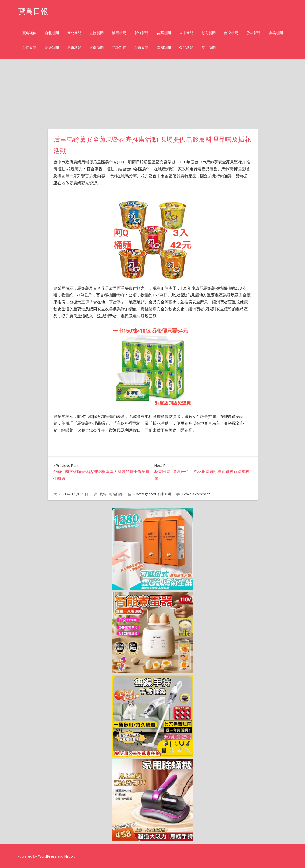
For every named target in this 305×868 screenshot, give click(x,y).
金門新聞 (186, 47)
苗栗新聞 (164, 33)
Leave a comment (196, 494)
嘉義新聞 (276, 33)
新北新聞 (74, 33)
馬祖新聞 (209, 47)
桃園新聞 (119, 33)
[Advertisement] (153, 94)
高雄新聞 (52, 47)
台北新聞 (52, 33)
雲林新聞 (253, 33)
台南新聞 (29, 47)
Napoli (69, 856)
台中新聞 (186, 33)
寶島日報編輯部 (111, 494)
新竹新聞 (141, 33)
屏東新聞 (74, 47)
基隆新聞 (97, 33)
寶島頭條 (29, 33)
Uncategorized (145, 494)
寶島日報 (33, 11)
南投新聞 (231, 33)
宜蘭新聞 (97, 47)
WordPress (47, 856)
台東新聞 (141, 47)
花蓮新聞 (119, 47)
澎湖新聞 (164, 47)
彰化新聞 (209, 33)
